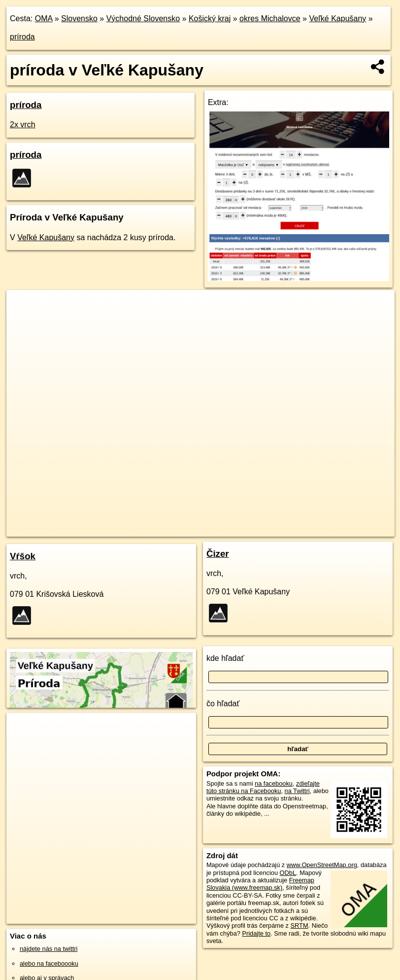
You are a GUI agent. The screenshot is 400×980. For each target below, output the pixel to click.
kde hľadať (225, 658)
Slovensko (79, 18)
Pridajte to (256, 933)
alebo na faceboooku (49, 963)
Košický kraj (210, 18)
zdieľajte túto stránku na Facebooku (263, 787)
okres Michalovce (270, 18)
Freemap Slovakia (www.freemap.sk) (260, 884)
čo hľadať (223, 704)
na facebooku (274, 783)
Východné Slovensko (143, 18)
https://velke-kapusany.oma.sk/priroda (343, 529)
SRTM (300, 926)
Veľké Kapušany (337, 18)
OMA (44, 18)
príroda (22, 37)
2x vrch (23, 125)
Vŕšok (23, 556)
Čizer (218, 554)
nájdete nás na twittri (49, 949)
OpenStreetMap (211, 529)
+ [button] (23, 307)
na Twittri (297, 791)
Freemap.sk (262, 529)
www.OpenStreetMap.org (322, 865)
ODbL (288, 873)
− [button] (23, 322)
